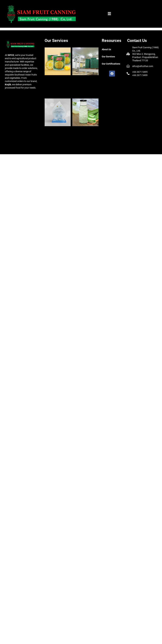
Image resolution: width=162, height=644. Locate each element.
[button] (109, 14)
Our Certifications (111, 64)
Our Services (108, 57)
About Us (106, 49)
